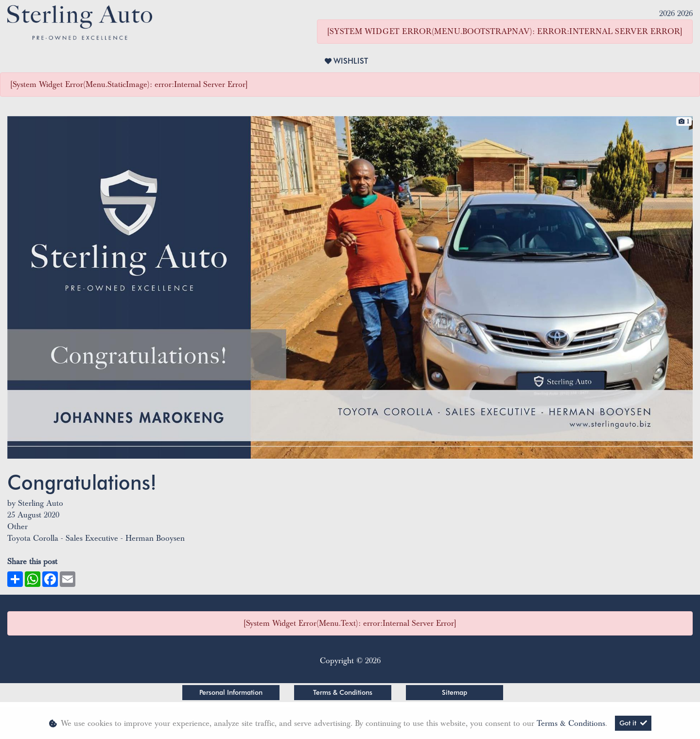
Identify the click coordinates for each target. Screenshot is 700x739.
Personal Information (231, 692)
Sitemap (455, 692)
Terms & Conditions (343, 692)
